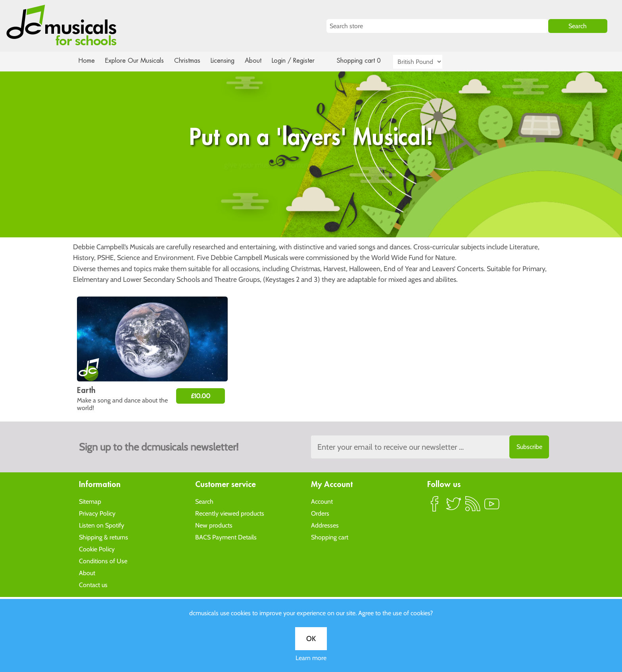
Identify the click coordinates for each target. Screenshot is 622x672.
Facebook (435, 507)
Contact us (93, 584)
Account (322, 501)
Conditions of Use (103, 561)
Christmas (190, 61)
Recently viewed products (230, 513)
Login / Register (301, 61)
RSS (473, 507)
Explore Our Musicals (136, 61)
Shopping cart (330, 537)
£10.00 (201, 396)
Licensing (228, 61)
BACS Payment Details (226, 537)
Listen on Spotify (102, 525)
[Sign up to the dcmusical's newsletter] (430, 447)
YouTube (492, 507)
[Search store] (437, 26)
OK (311, 261)
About (260, 61)
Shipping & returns (104, 537)
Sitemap (90, 501)
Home (87, 61)
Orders (320, 513)
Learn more (311, 280)
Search (204, 501)
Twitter (454, 507)
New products (214, 525)
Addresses (325, 525)
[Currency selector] (427, 62)
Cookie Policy (97, 549)
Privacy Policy (97, 513)
